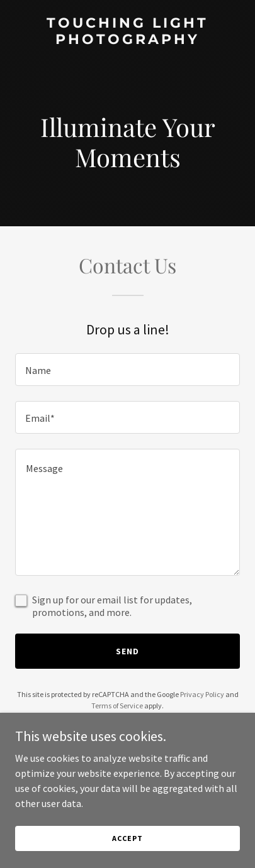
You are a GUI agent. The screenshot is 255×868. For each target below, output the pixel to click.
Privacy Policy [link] (202, 694)
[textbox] (127, 370)
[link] (127, 40)
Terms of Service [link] (117, 706)
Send (127, 651)
